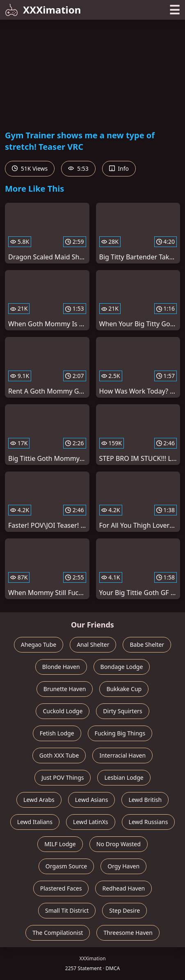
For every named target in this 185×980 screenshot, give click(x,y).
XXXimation (43, 10)
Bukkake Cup (124, 689)
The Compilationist (58, 933)
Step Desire (124, 910)
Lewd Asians (92, 800)
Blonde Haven (61, 667)
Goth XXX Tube (59, 755)
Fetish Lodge (57, 733)
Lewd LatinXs (91, 822)
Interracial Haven (122, 755)
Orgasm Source (66, 866)
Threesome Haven (128, 933)
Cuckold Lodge (63, 711)
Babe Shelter (147, 645)
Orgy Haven (123, 866)
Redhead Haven (123, 888)
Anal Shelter (93, 645)
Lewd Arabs (39, 800)
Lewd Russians (148, 822)
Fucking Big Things (120, 733)
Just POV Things (63, 777)
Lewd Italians (35, 822)
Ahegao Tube (39, 645)
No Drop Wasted (119, 844)
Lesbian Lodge (124, 777)
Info (119, 168)
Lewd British (145, 800)
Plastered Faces (61, 888)
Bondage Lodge (122, 667)
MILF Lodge (60, 844)
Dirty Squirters (122, 711)
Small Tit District (67, 910)
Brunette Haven (65, 689)
